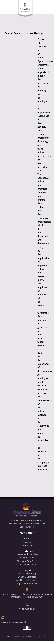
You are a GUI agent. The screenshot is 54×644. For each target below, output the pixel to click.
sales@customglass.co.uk (14, 622)
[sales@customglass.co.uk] (3, 618)
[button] (49, 7)
